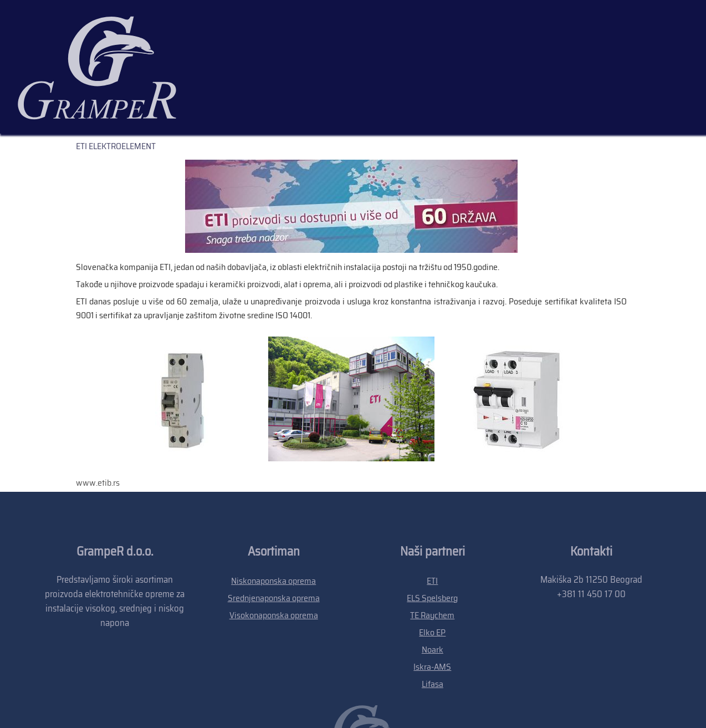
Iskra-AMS (432, 588)
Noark (433, 571)
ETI (432, 502)
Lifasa (433, 605)
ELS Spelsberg (432, 519)
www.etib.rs (98, 404)
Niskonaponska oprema (273, 502)
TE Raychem (432, 536)
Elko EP (432, 554)
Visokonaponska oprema (274, 536)
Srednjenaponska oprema (274, 519)
